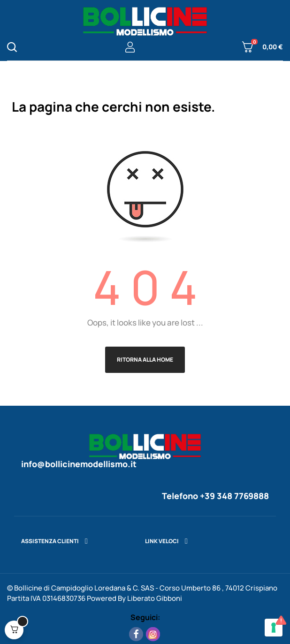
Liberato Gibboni (155, 598)
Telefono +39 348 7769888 (215, 496)
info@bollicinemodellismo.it (79, 464)
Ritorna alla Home (145, 360)
